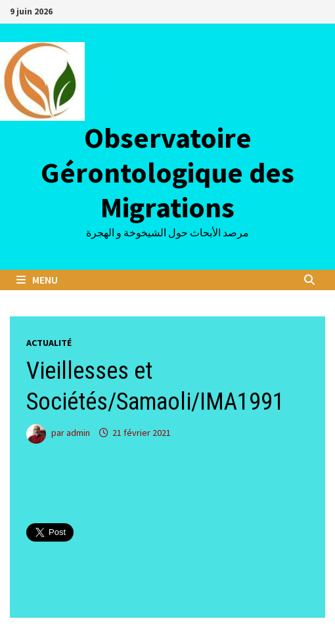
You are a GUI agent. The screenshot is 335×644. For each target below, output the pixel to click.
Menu (37, 280)
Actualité (49, 343)
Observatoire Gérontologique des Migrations (167, 172)
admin (78, 433)
